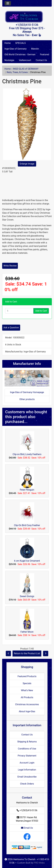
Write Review (10, 266)
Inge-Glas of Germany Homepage (27, 392)
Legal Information (27, 770)
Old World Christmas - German (20, 54)
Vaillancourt (25, 60)
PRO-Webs (39, 863)
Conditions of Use (27, 749)
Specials (27, 683)
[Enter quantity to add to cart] (19, 311)
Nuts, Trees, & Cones (17, 72)
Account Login (27, 763)
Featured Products (27, 676)
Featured (45, 54)
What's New (27, 690)
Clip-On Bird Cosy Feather (27, 525)
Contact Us (41, 60)
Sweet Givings (27, 596)
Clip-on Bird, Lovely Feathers (27, 454)
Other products (27, 399)
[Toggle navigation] (8, 3)
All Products (27, 697)
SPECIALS (20, 43)
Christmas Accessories (27, 704)
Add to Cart (41, 311)
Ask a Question (11, 328)
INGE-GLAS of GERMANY (26, 69)
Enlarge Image (27, 164)
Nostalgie (9, 60)
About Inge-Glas (27, 711)
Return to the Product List (27, 653)
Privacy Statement (27, 756)
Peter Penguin (27, 490)
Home (8, 43)
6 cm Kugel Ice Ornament (27, 561)
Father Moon (27, 632)
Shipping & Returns (27, 742)
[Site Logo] (27, 17)
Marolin (35, 49)
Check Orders (27, 784)
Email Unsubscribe (27, 777)
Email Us (27, 828)
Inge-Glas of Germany (15, 49)
